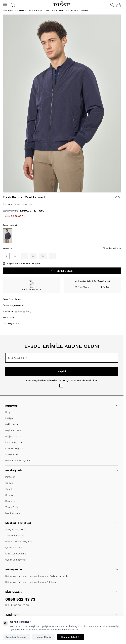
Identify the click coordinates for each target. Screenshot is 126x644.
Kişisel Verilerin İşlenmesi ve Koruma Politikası (31, 582)
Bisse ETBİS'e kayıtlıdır (18, 461)
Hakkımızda (12, 424)
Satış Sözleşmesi (15, 529)
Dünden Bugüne (14, 448)
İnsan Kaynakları (14, 442)
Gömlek (10, 483)
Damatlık (10, 501)
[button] (13, 5)
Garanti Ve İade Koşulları (19, 542)
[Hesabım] (112, 5)
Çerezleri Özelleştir (16, 637)
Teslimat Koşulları (15, 535)
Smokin (9, 495)
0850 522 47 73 (20, 599)
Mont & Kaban (35, 10)
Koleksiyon (21, 10)
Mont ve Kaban (14, 513)
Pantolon (10, 477)
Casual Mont (51, 10)
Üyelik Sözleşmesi (15, 560)
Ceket (9, 489)
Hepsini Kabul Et (71, 637)
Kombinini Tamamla (31, 285)
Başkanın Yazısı (13, 430)
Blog (8, 412)
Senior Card (12, 454)
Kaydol (62, 371)
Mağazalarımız (13, 436)
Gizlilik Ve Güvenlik (15, 554)
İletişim (9, 418)
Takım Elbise (12, 507)
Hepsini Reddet (44, 637)
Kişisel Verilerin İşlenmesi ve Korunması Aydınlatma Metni (37, 576)
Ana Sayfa (8, 10)
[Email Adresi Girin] (62, 358)
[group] (62, 103)
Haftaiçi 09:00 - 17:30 (17, 605)
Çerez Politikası (14, 548)
